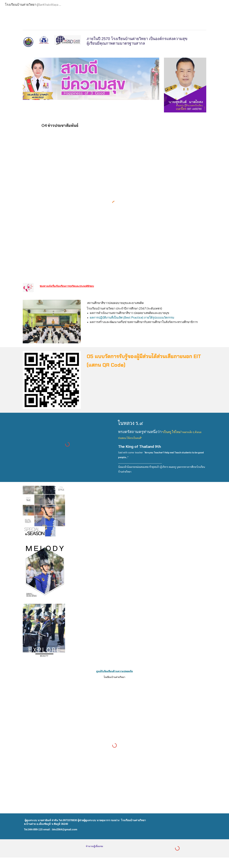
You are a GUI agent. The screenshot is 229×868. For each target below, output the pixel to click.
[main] (146, 41)
